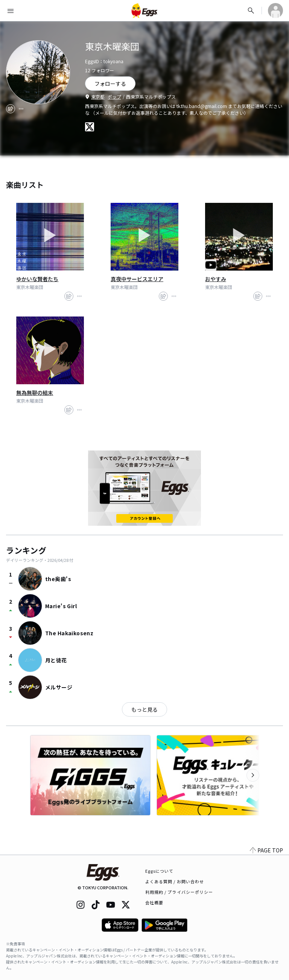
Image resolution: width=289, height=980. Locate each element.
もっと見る (144, 709)
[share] (11, 109)
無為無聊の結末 (35, 393)
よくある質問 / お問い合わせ (175, 881)
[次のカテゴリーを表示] (253, 775)
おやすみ (216, 279)
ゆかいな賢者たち (37, 279)
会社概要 (154, 902)
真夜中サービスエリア (137, 279)
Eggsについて (160, 871)
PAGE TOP (266, 850)
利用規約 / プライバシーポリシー (179, 892)
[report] (21, 109)
